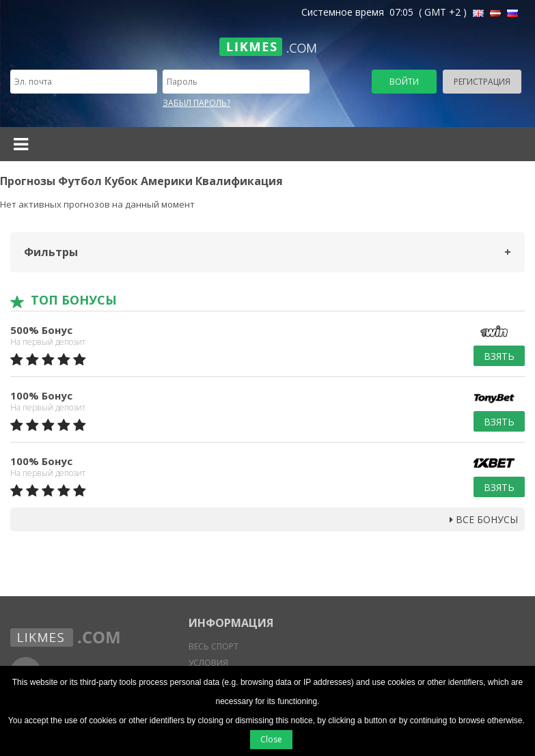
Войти (404, 82)
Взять (499, 356)
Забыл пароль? (196, 103)
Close (271, 739)
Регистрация (482, 82)
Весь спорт (214, 646)
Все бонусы (484, 519)
